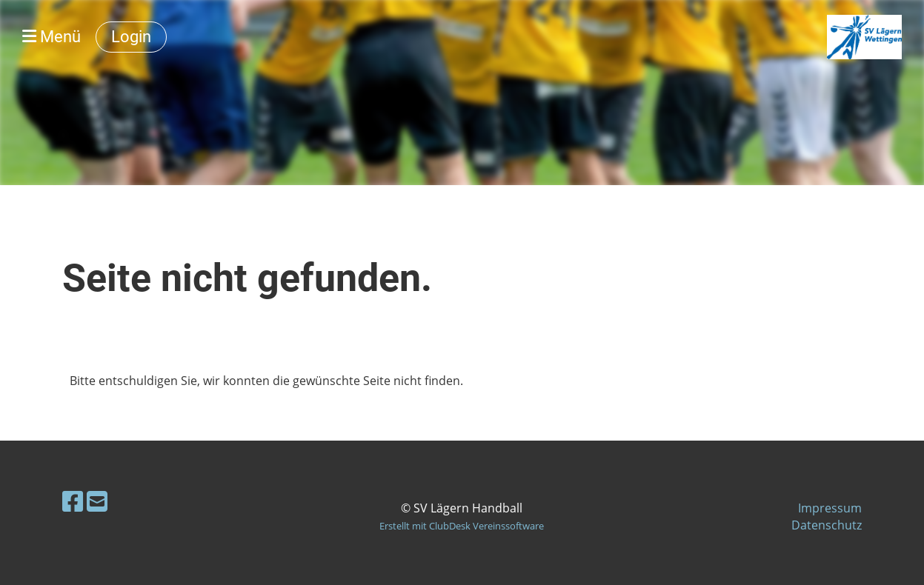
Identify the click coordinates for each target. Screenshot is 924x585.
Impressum (830, 508)
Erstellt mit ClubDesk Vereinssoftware (462, 526)
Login (131, 37)
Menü (51, 37)
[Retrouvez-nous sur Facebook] (73, 501)
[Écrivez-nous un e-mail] (97, 501)
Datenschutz (827, 525)
